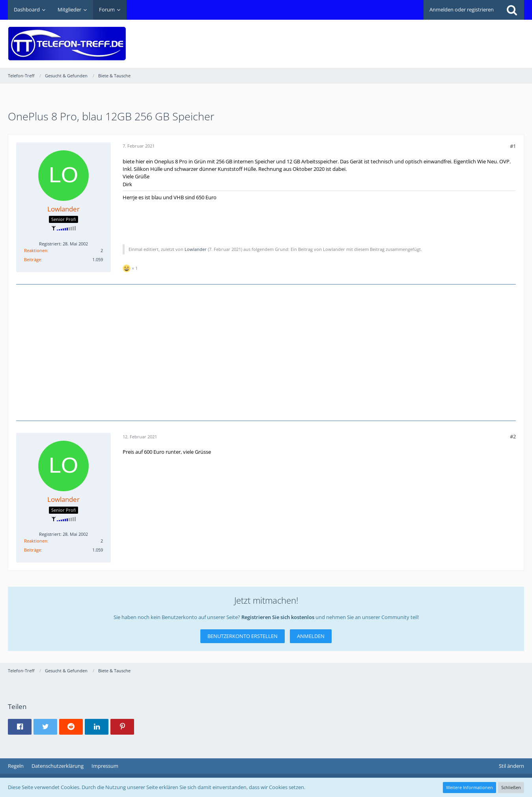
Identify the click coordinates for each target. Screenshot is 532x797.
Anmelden (311, 636)
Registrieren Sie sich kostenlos (278, 617)
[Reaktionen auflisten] (131, 267)
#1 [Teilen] (513, 146)
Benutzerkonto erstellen (243, 636)
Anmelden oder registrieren (462, 9)
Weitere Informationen (469, 787)
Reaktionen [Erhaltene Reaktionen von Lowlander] (36, 250)
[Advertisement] (381, 38)
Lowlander (196, 249)
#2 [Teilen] (513, 436)
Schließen (511, 787)
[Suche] (512, 10)
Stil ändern (511, 766)
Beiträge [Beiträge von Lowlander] (33, 259)
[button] (20, 727)
